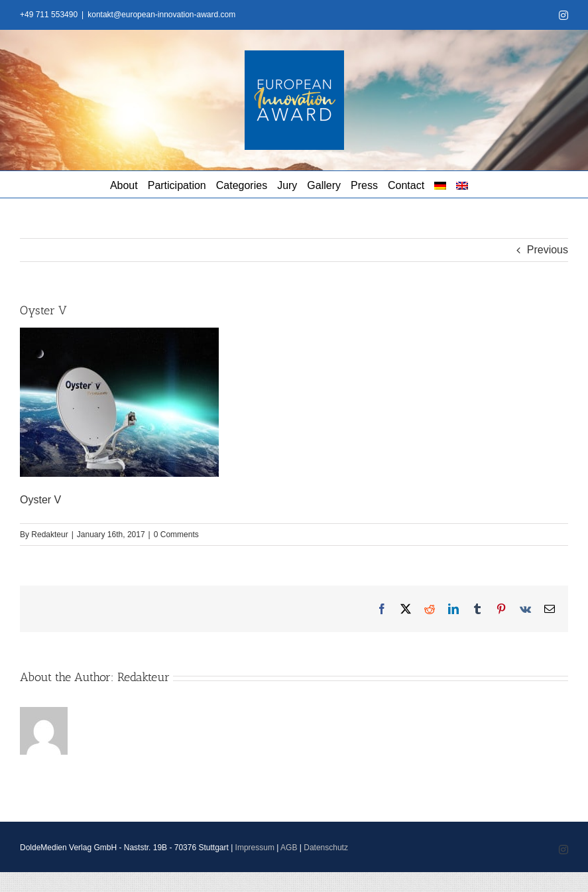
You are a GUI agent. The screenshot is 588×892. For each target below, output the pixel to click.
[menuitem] (440, 184)
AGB (289, 848)
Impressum (255, 848)
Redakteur (49, 535)
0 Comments (176, 535)
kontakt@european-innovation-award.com (161, 15)
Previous (548, 250)
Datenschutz (326, 848)
